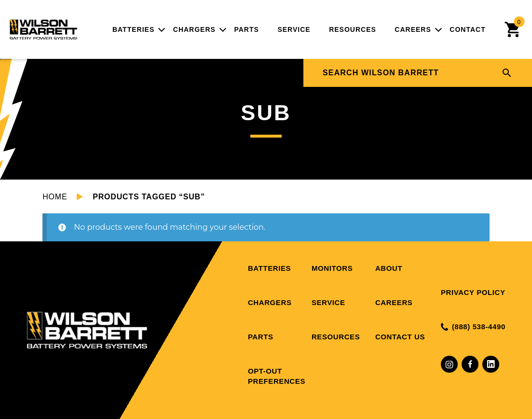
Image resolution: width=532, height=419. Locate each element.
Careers (413, 29)
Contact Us (400, 337)
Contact (467, 29)
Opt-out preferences (277, 376)
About (389, 268)
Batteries (133, 29)
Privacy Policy (473, 292)
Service (294, 29)
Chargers (194, 29)
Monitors (332, 268)
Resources (353, 29)
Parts (246, 29)
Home (55, 197)
